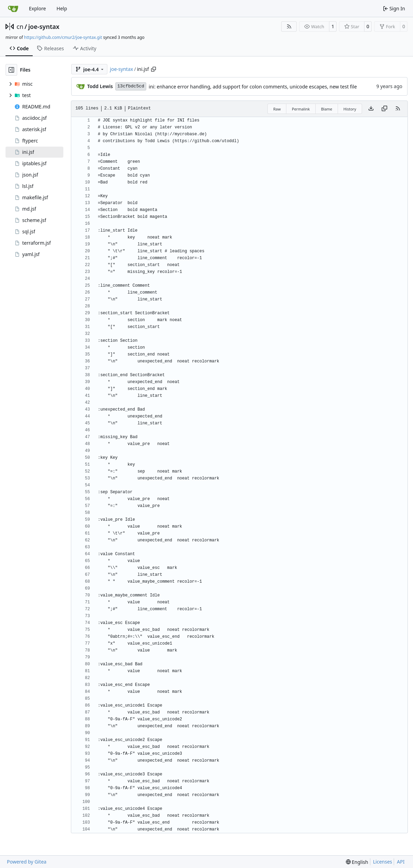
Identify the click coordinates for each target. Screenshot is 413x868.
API (401, 862)
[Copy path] (153, 69)
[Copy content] (384, 109)
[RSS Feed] (289, 27)
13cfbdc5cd (131, 86)
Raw (277, 109)
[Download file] (371, 109)
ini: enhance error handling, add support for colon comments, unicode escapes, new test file (253, 87)
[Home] (13, 9)
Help (62, 8)
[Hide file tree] (11, 70)
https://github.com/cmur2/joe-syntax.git (63, 37)
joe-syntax (44, 27)
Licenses (383, 862)
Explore (37, 8)
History (350, 109)
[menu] (357, 862)
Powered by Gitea (27, 862)
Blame (327, 109)
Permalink (301, 109)
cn (20, 27)
